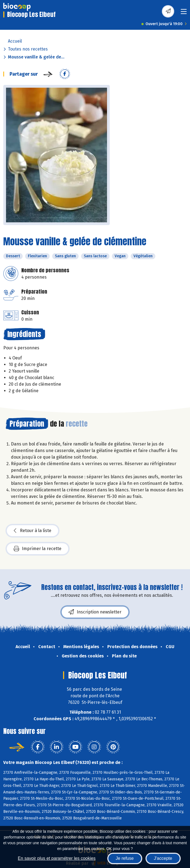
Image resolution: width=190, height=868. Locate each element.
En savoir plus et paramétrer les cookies (57, 858)
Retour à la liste (32, 531)
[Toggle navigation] (184, 13)
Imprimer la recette (38, 549)
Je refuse (125, 858)
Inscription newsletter (95, 612)
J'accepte (163, 858)
